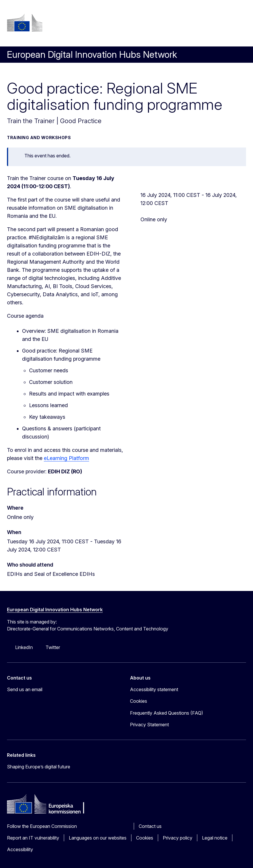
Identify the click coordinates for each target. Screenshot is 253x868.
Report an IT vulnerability (33, 838)
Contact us (150, 826)
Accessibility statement (154, 689)
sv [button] (140, 23)
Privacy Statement (149, 725)
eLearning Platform (66, 458)
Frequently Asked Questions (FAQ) (167, 713)
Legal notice (215, 838)
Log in (140, 10)
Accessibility (20, 849)
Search (140, 35)
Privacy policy (178, 838)
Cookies (145, 838)
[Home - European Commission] (25, 23)
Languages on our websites (98, 838)
